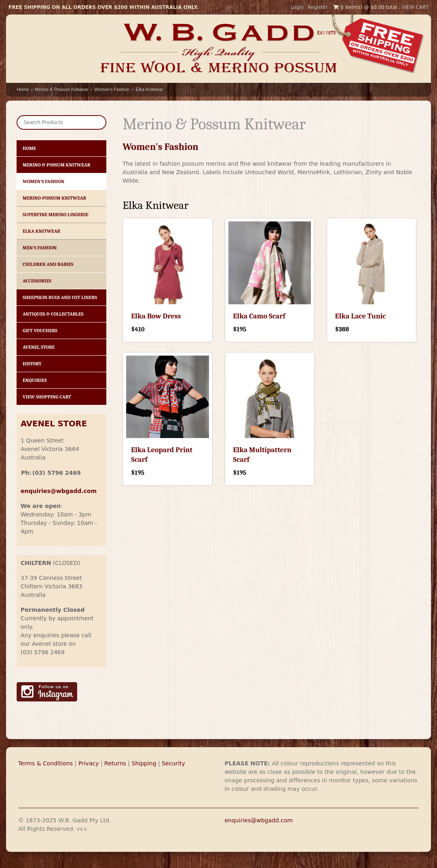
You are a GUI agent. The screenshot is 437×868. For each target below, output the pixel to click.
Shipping (144, 763)
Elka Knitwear (149, 89)
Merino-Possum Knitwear (54, 198)
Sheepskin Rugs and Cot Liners (60, 297)
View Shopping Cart (47, 397)
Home (23, 89)
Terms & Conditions (45, 763)
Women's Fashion (112, 89)
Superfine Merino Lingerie (56, 215)
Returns (115, 763)
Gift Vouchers (40, 331)
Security (173, 763)
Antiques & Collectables (53, 314)
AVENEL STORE (54, 424)
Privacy (89, 763)
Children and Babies (48, 264)
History (32, 364)
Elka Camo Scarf (259, 316)
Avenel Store (39, 347)
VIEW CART (415, 7)
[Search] (61, 122)
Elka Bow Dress (156, 316)
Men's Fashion (40, 248)
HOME (29, 148)
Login (297, 7)
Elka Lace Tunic (361, 316)
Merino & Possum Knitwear (62, 89)
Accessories (37, 281)
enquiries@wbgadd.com (259, 820)
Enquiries (35, 380)
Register (318, 7)
